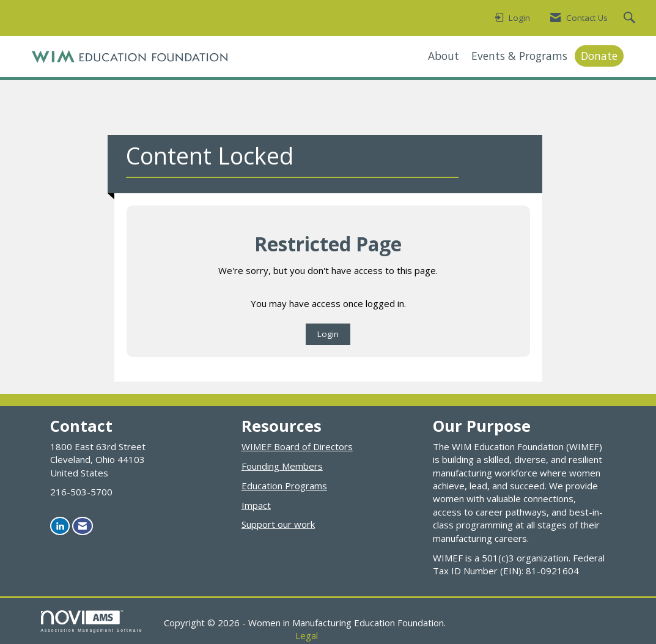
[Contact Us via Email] (83, 526)
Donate (599, 56)
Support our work (278, 524)
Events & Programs (519, 56)
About (444, 56)
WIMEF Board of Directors (297, 446)
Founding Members (282, 466)
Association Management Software (92, 621)
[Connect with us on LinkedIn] (60, 526)
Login (328, 334)
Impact (256, 505)
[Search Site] (631, 18)
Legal (307, 635)
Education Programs (284, 486)
